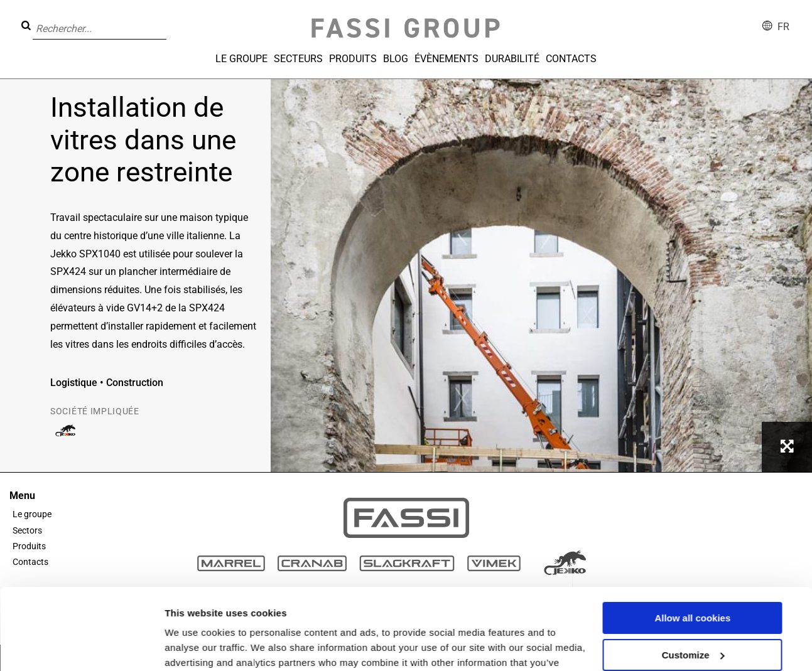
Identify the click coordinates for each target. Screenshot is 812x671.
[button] (170, 19)
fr (783, 27)
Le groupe (241, 59)
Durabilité (512, 59)
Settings (183, 646)
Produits (353, 59)
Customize (693, 573)
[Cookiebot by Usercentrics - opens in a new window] (81, 647)
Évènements (447, 59)
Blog (396, 59)
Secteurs (298, 59)
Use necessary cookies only (693, 610)
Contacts (571, 59)
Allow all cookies (692, 537)
